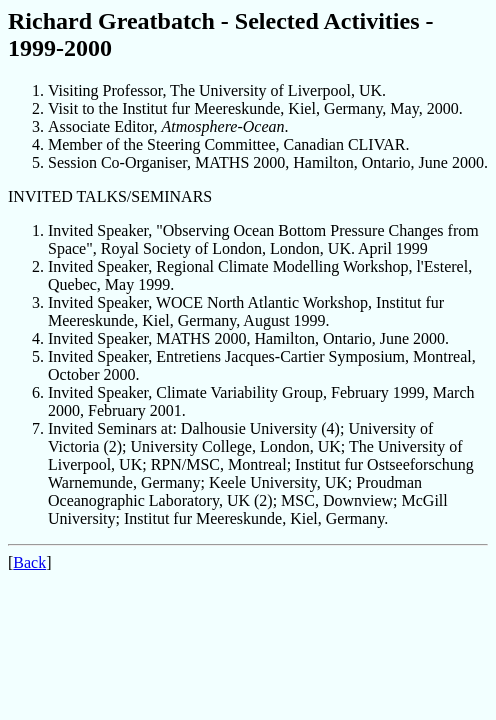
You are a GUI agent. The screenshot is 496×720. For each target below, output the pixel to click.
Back (29, 562)
